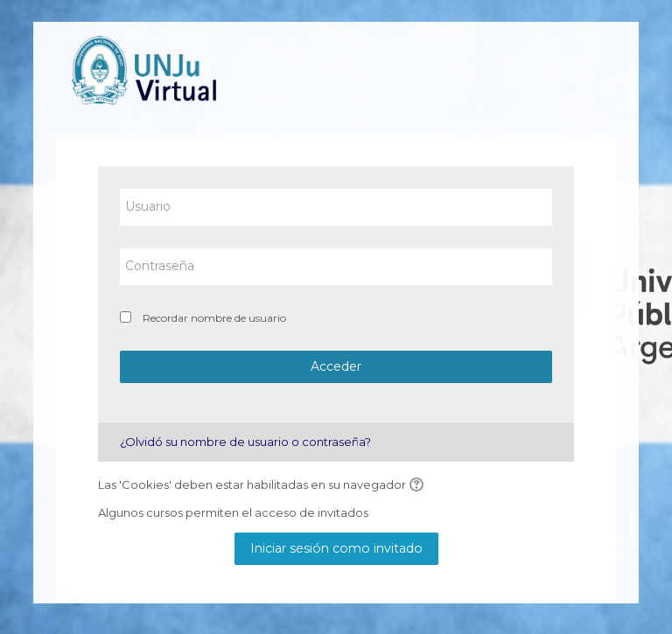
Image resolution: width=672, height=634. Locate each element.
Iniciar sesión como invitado (336, 548)
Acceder (336, 366)
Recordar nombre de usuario (214, 318)
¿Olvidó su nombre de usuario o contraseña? (245, 442)
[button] (419, 485)
